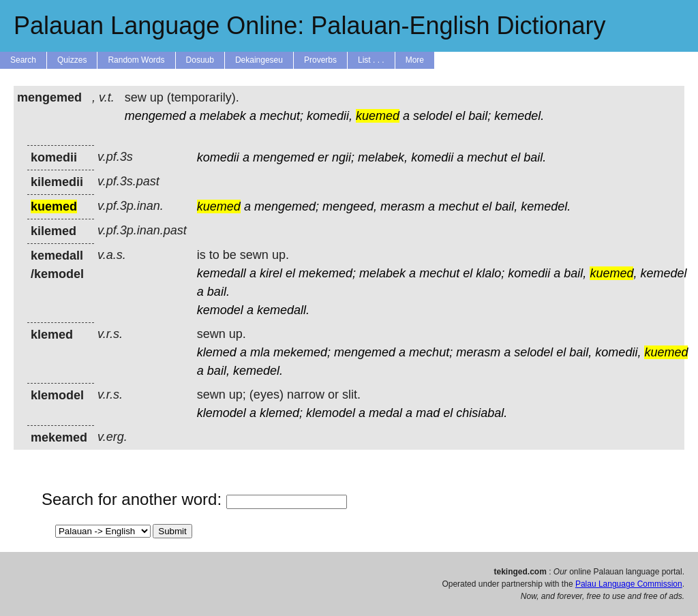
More (415, 60)
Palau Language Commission (629, 584)
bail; (480, 116)
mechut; (282, 116)
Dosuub (200, 60)
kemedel (663, 273)
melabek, (383, 157)
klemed (217, 352)
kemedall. (283, 310)
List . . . (371, 60)
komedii (218, 157)
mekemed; (327, 273)
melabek (223, 116)
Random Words (136, 60)
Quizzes (72, 60)
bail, (506, 206)
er (323, 157)
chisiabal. (482, 413)
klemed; (281, 413)
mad (428, 413)
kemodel (220, 310)
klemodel (222, 413)
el (460, 116)
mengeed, (350, 206)
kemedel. (519, 116)
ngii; (343, 157)
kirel (271, 273)
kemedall (222, 273)
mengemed (155, 116)
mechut (487, 157)
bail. (535, 157)
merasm (403, 206)
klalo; (490, 273)
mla (260, 352)
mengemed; (287, 206)
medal (385, 413)
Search (23, 60)
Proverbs (320, 60)
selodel (433, 116)
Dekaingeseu (259, 60)
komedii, (330, 116)
